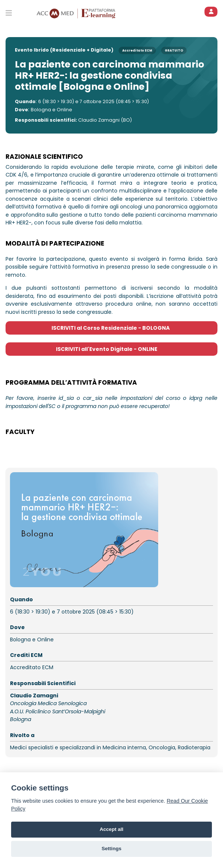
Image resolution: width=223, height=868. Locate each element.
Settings (111, 849)
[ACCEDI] (211, 12)
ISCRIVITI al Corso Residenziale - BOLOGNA (112, 328)
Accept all (111, 829)
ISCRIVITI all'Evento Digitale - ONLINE (112, 349)
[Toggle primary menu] (9, 13)
